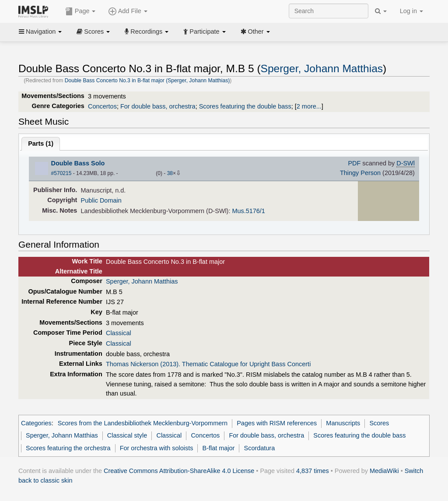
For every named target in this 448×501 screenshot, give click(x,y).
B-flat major (219, 448)
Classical (119, 333)
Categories (36, 423)
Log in (411, 11)
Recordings (147, 32)
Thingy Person (360, 173)
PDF (354, 163)
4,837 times (313, 471)
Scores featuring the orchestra (68, 448)
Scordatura (260, 448)
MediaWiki (384, 471)
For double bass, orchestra (158, 106)
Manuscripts (343, 423)
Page (80, 11)
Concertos (102, 106)
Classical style (127, 435)
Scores (93, 32)
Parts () (41, 144)
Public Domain (101, 200)
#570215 (61, 173)
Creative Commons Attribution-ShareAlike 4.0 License (179, 471)
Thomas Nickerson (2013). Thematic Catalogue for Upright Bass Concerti (208, 364)
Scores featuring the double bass (245, 106)
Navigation (40, 32)
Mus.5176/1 (248, 211)
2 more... (309, 106)
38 (170, 173)
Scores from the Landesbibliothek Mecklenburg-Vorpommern (143, 423)
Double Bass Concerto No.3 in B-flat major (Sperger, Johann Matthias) (147, 81)
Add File (128, 11)
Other (255, 32)
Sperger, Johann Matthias (322, 68)
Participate (204, 32)
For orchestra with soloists (157, 448)
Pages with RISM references (277, 423)
